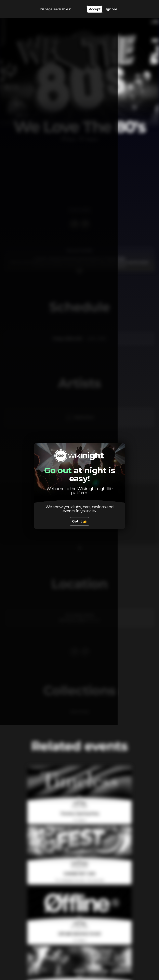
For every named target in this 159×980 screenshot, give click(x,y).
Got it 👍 (79, 521)
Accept (95, 8)
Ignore (112, 8)
